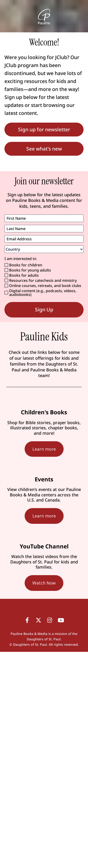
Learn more (44, 449)
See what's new (44, 149)
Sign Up (44, 309)
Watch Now (44, 583)
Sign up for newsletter (44, 129)
